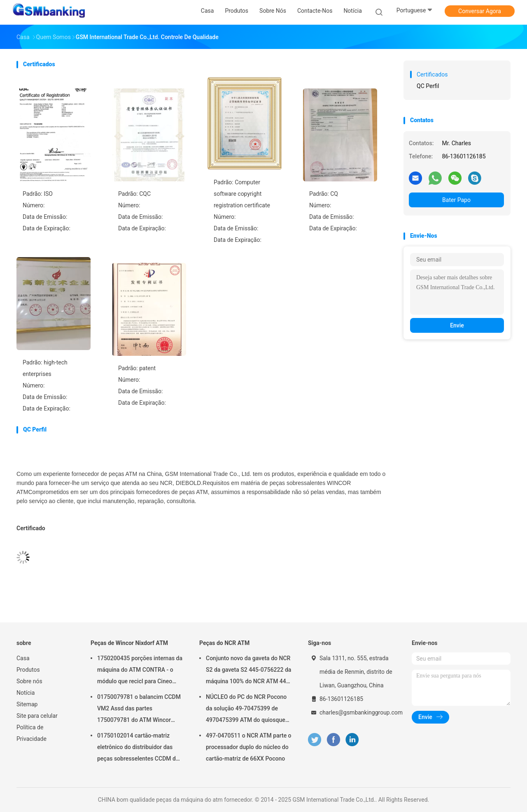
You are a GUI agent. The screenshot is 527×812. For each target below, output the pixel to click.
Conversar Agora (480, 11)
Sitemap (27, 704)
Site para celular (37, 716)
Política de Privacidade (31, 733)
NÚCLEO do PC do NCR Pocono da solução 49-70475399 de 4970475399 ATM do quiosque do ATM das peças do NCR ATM (247, 710)
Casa (23, 658)
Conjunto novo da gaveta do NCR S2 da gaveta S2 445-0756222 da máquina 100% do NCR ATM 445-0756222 (248, 671)
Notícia (26, 693)
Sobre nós (29, 681)
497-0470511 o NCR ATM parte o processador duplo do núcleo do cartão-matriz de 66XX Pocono (249, 747)
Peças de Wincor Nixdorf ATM (129, 643)
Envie (457, 325)
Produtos (28, 670)
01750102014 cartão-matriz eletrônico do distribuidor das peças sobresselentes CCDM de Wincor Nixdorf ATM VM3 (138, 748)
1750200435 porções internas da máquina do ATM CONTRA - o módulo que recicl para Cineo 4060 (140, 671)
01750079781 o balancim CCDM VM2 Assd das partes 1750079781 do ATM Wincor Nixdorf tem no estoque (139, 710)
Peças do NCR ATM (224, 643)
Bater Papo (456, 200)
